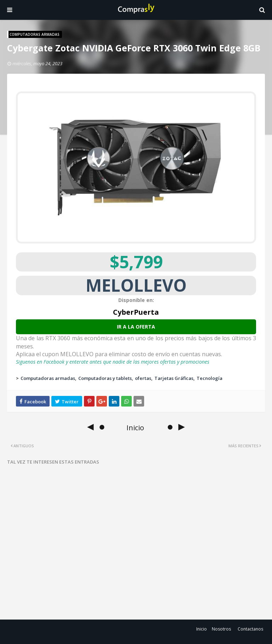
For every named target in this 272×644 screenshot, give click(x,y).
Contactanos (250, 629)
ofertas (143, 378)
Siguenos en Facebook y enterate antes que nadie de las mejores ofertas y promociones (113, 362)
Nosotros (221, 629)
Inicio (202, 629)
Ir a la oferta (136, 327)
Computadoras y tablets (105, 378)
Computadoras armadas (48, 378)
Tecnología (209, 378)
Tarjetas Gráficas (174, 378)
